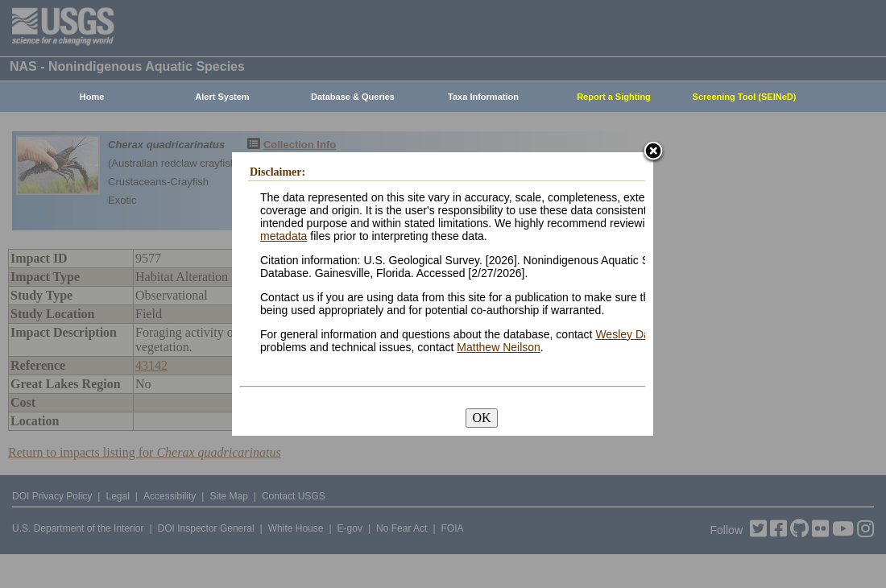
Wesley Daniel (631, 334)
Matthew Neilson (499, 347)
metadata (284, 236)
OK (481, 418)
